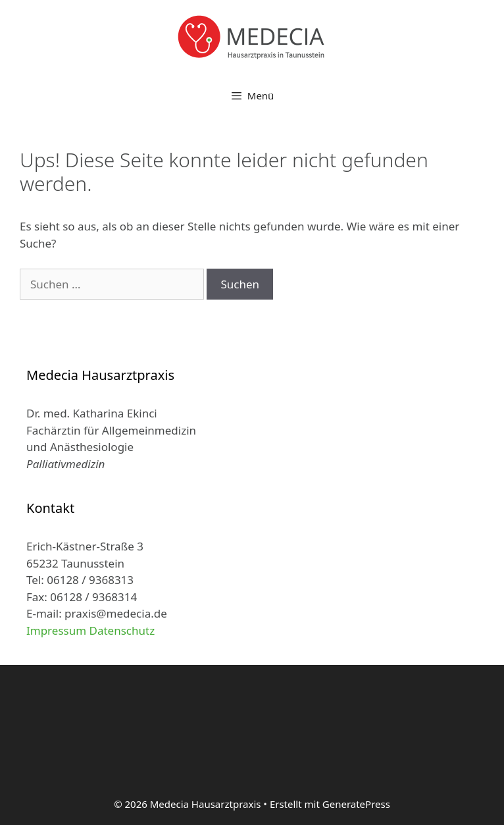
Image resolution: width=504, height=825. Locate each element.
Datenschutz (122, 630)
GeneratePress (356, 804)
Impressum (56, 630)
